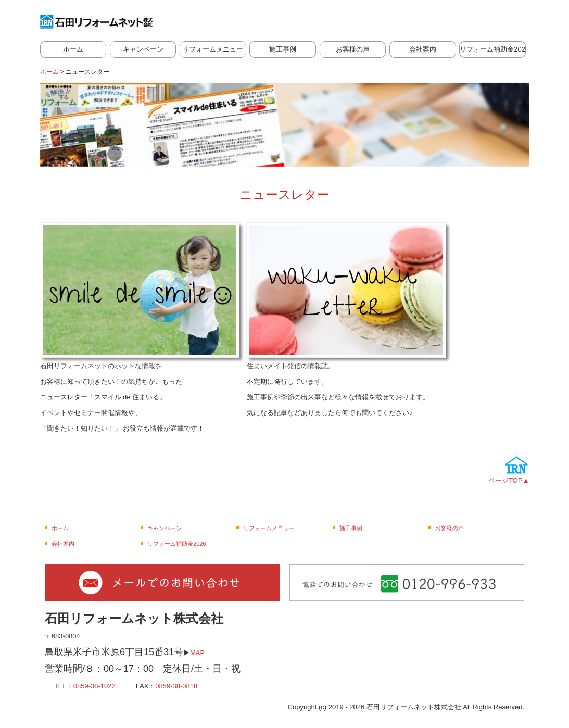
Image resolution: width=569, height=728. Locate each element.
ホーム (73, 49)
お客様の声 (353, 49)
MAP (197, 653)
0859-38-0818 (176, 686)
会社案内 (423, 49)
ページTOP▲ (509, 480)
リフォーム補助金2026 (492, 49)
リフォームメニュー (213, 49)
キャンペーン (143, 49)
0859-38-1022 (94, 686)
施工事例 (283, 49)
